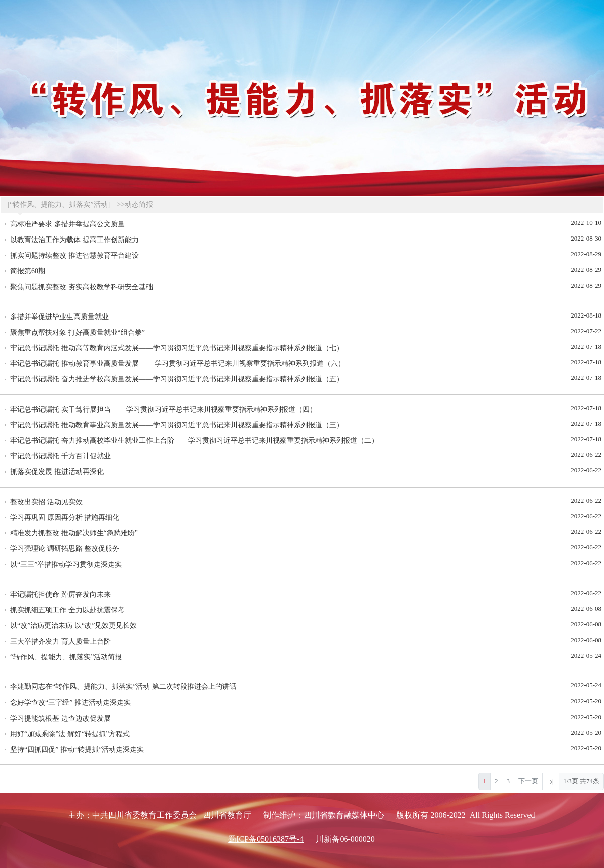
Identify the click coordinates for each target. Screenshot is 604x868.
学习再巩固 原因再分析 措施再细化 (65, 518)
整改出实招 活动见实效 (46, 502)
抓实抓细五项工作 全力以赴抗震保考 (67, 610)
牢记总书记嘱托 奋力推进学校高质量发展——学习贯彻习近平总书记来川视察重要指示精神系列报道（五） (177, 379)
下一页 (528, 781)
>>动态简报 (135, 205)
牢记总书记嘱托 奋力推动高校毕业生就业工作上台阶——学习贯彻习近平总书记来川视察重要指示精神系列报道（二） (194, 441)
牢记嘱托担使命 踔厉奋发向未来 (60, 595)
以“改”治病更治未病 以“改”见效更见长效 (73, 626)
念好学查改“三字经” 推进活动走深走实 (70, 703)
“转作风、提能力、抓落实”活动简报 (66, 657)
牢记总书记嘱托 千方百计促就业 (60, 456)
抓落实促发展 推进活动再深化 (57, 472)
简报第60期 (28, 271)
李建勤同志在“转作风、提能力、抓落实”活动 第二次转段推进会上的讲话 (123, 687)
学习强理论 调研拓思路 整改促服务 (65, 549)
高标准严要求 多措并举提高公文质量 (67, 224)
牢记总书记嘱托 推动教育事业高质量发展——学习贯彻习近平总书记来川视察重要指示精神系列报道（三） (177, 425)
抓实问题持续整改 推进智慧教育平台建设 (74, 255)
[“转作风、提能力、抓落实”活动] (59, 205)
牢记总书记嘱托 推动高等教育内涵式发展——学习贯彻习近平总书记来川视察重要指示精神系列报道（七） (177, 348)
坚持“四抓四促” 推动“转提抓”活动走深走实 (77, 749)
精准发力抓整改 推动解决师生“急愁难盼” (74, 533)
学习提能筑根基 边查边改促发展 (60, 718)
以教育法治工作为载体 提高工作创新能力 (74, 240)
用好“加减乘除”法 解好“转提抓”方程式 (70, 734)
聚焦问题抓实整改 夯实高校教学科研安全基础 (82, 287)
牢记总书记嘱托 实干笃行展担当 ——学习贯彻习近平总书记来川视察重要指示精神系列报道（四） (163, 409)
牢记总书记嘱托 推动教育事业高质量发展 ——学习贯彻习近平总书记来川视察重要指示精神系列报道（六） (177, 364)
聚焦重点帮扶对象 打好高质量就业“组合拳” (78, 332)
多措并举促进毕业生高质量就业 (59, 317)
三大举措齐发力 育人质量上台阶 (60, 641)
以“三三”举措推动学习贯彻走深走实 (66, 564)
